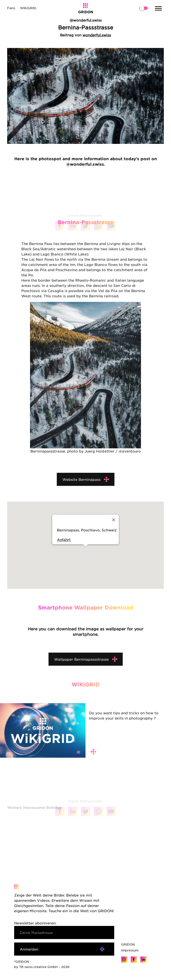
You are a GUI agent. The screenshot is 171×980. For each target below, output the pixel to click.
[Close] (114, 520)
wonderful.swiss (97, 35)
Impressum (130, 950)
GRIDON (128, 944)
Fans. (11, 8)
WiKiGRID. (28, 8)
